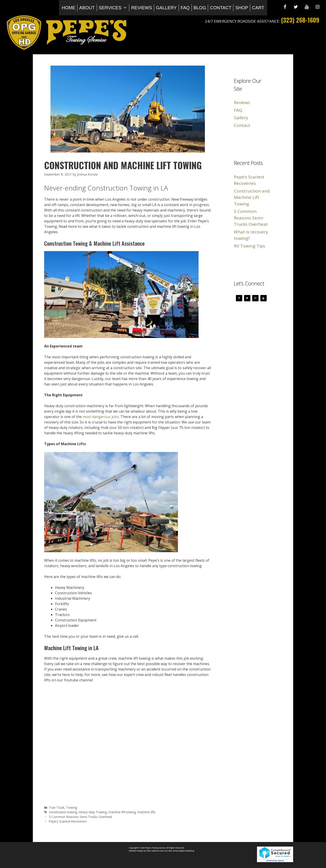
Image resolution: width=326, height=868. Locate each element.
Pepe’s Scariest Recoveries (68, 821)
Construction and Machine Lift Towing (252, 197)
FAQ (185, 8)
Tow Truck (57, 807)
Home (69, 8)
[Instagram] (317, 7)
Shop (242, 8)
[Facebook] (285, 7)
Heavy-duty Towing (93, 812)
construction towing (63, 812)
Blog (200, 8)
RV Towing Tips (249, 246)
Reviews (141, 8)
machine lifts (146, 812)
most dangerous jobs (101, 417)
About (87, 8)
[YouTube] (307, 7)
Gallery (166, 8)
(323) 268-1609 (300, 20)
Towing (72, 807)
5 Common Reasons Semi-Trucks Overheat (80, 817)
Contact (221, 8)
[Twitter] (296, 7)
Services (114, 8)
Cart (258, 8)
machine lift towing (122, 812)
